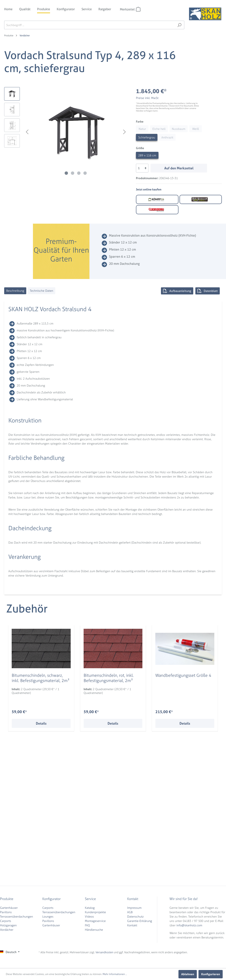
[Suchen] (179, 25)
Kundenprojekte (95, 912)
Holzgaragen (8, 925)
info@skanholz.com (189, 925)
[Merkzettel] (138, 9)
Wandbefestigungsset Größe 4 (183, 675)
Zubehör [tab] (27, 609)
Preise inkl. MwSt (147, 98)
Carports (6, 921)
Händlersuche (94, 930)
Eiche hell (159, 129)
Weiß (196, 129)
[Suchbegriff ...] (89, 25)
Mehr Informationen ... (115, 974)
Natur (142, 129)
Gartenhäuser (9, 908)
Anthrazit (167, 137)
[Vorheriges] (27, 132)
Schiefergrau (147, 137)
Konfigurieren (211, 974)
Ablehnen (188, 974)
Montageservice (95, 921)
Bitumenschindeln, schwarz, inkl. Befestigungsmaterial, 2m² (41, 678)
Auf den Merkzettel (179, 168)
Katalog (90, 908)
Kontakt (132, 925)
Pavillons (6, 912)
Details (41, 723)
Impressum (134, 908)
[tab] (15, 291)
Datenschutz (135, 916)
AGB (130, 912)
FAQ (87, 925)
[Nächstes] (124, 132)
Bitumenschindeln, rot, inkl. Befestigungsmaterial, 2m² (109, 678)
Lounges (48, 916)
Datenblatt (208, 291)
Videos (89, 916)
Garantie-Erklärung (140, 921)
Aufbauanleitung (177, 291)
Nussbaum (179, 129)
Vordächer (7, 930)
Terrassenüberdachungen (16, 916)
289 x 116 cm (147, 155)
